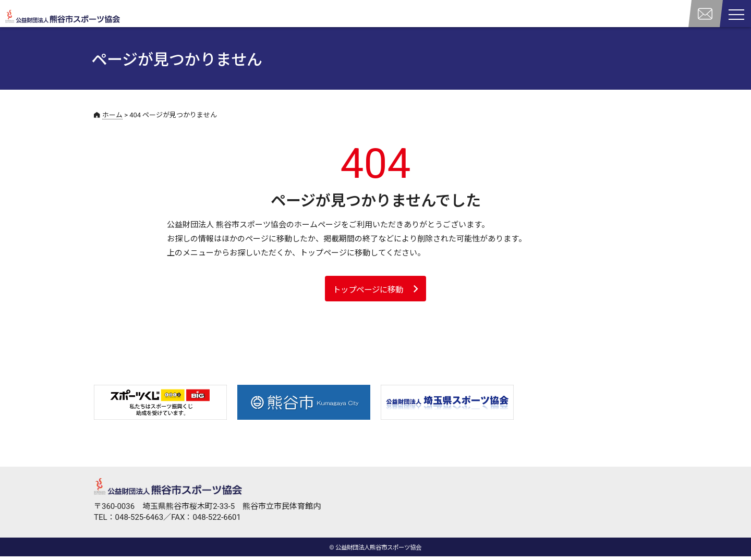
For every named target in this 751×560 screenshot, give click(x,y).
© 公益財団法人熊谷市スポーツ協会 (375, 551)
